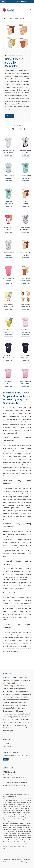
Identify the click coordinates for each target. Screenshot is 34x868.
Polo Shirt (8, 747)
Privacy (13, 860)
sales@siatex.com (25, 1)
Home (5, 18)
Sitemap (7, 860)
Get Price (8, 155)
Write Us (10, 116)
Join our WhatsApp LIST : (11, 752)
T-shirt (7, 744)
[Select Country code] (10, 755)
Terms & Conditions (23, 860)
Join (6, 759)
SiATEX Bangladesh (10, 677)
